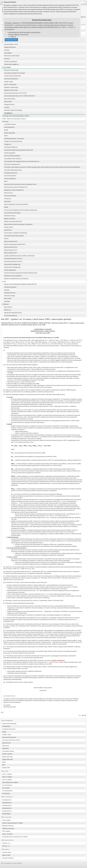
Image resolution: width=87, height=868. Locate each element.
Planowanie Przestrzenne (11, 79)
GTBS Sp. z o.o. (7, 843)
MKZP (6, 181)
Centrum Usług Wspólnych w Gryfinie (13, 823)
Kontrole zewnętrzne (10, 179)
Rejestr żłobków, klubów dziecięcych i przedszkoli (18, 224)
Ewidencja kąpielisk (10, 153)
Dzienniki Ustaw (7, 852)
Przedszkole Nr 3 (7, 806)
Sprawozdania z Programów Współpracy (16, 233)
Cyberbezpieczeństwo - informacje (14, 139)
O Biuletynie (5, 304)
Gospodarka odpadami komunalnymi (15, 73)
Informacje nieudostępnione (12, 164)
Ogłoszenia (7, 201)
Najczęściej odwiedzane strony (13, 313)
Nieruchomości (8, 193)
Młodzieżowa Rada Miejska (12, 56)
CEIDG (6, 136)
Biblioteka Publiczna (8, 826)
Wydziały (7, 50)
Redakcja (7, 290)
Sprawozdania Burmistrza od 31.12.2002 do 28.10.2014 (19, 96)
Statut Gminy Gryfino (10, 99)
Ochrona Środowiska (10, 196)
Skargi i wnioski (9, 227)
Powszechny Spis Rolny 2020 (12, 213)
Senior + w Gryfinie (7, 834)
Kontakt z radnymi (7, 754)
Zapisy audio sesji (7, 757)
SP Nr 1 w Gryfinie (7, 774)
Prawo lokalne (7, 67)
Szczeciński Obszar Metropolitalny (14, 236)
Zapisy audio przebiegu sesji (12, 264)
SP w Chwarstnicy (7, 785)
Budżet (6, 130)
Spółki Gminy (8, 230)
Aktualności (7, 310)
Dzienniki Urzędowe (8, 858)
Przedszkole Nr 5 (7, 811)
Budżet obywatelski (10, 133)
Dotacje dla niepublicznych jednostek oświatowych (19, 150)
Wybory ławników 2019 (11, 247)
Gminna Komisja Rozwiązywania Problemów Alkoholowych (21, 273)
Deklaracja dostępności (11, 147)
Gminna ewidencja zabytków (12, 156)
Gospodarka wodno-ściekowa (13, 159)
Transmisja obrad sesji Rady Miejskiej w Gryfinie (16, 116)
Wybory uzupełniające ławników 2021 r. (15, 244)
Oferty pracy (8, 199)
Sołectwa (7, 59)
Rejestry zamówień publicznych (13, 221)
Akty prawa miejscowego (11, 70)
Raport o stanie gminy (10, 84)
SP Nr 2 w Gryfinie (7, 777)
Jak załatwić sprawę (10, 124)
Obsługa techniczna (10, 293)
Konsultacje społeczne (11, 173)
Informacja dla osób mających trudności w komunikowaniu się (22, 161)
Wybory (6, 239)
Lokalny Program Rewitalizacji (12, 76)
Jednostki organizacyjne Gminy (13, 170)
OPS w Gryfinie (6, 831)
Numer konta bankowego (9, 724)
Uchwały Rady (6, 726)
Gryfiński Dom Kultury (8, 829)
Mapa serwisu (8, 307)
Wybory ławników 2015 (11, 250)
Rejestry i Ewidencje (10, 219)
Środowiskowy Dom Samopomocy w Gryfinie (15, 837)
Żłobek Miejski (6, 814)
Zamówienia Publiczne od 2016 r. (11, 740)
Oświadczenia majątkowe (11, 64)
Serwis (4, 281)
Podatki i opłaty (9, 82)
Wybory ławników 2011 (11, 253)
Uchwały (7, 107)
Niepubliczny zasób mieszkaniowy (14, 190)
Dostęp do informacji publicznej (13, 141)
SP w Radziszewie (7, 791)
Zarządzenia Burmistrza (9, 729)
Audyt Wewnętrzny (9, 127)
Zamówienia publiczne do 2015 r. (13, 261)
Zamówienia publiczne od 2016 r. (13, 259)
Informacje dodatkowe (11, 316)
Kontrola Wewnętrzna (10, 176)
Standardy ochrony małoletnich (13, 276)
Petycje (6, 207)
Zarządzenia (8, 113)
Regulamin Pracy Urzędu (11, 90)
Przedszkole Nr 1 (7, 800)
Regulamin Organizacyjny (11, 87)
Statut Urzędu (8, 102)
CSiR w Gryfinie (6, 820)
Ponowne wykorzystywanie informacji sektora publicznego (21, 210)
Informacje (5, 121)
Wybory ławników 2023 (11, 241)
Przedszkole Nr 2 (7, 803)
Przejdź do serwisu (11, 40)
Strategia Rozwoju (9, 104)
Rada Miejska (8, 53)
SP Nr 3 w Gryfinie (7, 780)
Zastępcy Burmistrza (10, 47)
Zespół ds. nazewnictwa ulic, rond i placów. (16, 279)
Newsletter (7, 301)
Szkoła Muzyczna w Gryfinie (10, 782)
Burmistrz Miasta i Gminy (11, 44)
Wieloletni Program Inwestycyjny (13, 110)
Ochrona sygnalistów (10, 270)
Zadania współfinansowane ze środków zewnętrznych (19, 256)
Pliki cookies (8, 298)
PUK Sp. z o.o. (6, 846)
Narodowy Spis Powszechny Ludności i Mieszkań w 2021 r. (21, 184)
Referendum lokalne (10, 216)
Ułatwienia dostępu (10, 296)
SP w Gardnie (6, 788)
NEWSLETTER (6, 768)
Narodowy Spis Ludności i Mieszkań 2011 (16, 187)
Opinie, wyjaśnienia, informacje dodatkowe (16, 204)
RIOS (4, 765)
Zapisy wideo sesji (7, 759)
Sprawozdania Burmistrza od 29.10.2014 (15, 93)
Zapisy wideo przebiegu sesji (12, 267)
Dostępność (8, 144)
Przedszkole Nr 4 (7, 808)
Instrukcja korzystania (10, 287)
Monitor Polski (6, 855)
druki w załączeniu (58, 660)
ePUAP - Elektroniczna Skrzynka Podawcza (14, 119)
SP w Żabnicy (6, 794)
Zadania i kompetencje (11, 62)
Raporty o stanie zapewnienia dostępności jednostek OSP (20, 284)
